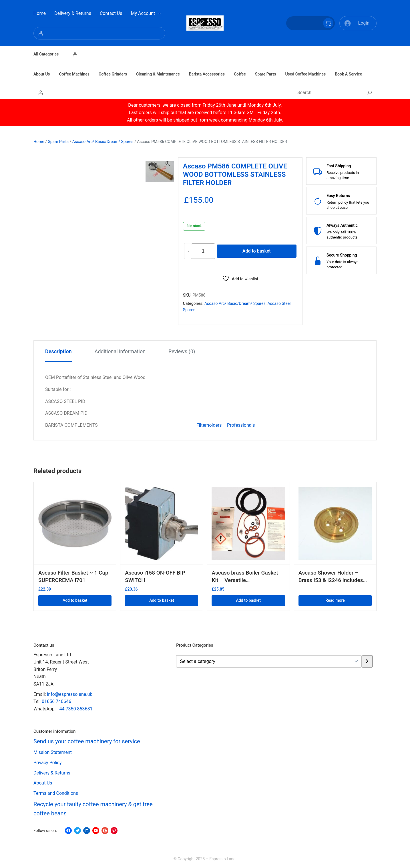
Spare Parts (58, 142)
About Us (43, 783)
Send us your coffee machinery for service (87, 742)
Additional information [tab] (120, 351)
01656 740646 (56, 702)
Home (39, 142)
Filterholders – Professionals (226, 425)
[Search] (370, 93)
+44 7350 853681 (74, 709)
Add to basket (257, 251)
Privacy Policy (48, 763)
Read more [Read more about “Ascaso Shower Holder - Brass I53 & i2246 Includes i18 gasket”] (335, 601)
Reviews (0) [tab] (182, 351)
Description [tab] (58, 351)
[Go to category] (367, 662)
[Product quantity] (203, 251)
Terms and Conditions (56, 793)
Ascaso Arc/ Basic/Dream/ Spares (103, 142)
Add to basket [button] (75, 601)
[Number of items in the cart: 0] (311, 23)
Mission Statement (53, 753)
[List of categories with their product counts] (269, 662)
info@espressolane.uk (69, 694)
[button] (168, 164)
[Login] (99, 33)
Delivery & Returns (52, 773)
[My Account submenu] (160, 13)
